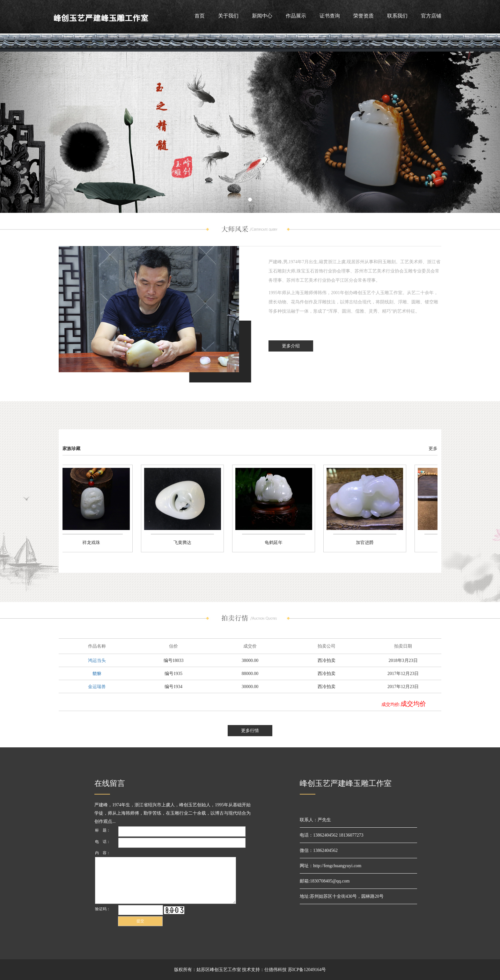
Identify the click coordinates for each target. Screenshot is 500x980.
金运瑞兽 (97, 687)
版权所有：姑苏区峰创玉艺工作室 (208, 970)
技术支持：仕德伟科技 (264, 970)
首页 (200, 16)
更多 (433, 449)
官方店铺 (431, 16)
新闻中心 (262, 16)
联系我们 (397, 16)
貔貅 (97, 674)
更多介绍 (291, 346)
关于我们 (228, 16)
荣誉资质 (364, 16)
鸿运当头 (97, 661)
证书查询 (330, 16)
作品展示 (296, 16)
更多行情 (250, 731)
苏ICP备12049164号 (307, 970)
